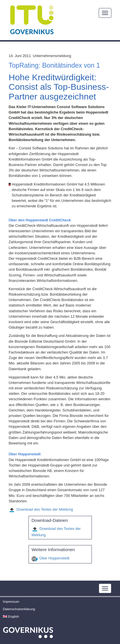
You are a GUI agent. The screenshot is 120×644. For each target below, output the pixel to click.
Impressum (11, 602)
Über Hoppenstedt (54, 558)
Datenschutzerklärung (19, 609)
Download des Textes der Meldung (45, 509)
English (11, 616)
